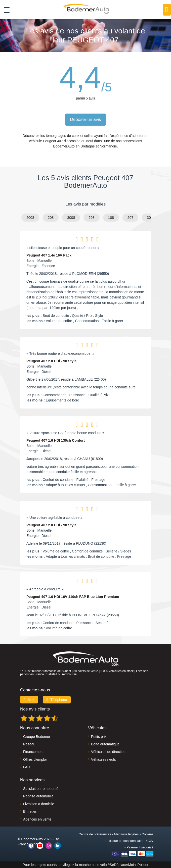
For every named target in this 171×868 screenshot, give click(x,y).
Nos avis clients (35, 709)
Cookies (147, 834)
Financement (33, 752)
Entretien (30, 811)
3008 (71, 218)
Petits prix (99, 737)
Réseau (29, 744)
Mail (29, 700)
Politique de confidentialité (124, 841)
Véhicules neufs (103, 759)
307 (150, 218)
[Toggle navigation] (5, 10)
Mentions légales (126, 834)
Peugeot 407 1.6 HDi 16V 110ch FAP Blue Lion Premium (73, 597)
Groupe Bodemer (37, 737)
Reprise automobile (38, 796)
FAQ (27, 767)
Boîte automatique (105, 744)
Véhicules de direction (108, 752)
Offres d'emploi (35, 759)
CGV (150, 841)
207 (130, 218)
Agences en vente (37, 819)
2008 (30, 218)
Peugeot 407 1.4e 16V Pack (49, 255)
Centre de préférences (95, 834)
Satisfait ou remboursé (41, 789)
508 (91, 218)
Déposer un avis (86, 119)
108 (111, 218)
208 (51, 218)
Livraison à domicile (39, 804)
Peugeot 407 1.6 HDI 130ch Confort (56, 440)
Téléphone (57, 700)
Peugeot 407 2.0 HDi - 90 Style (51, 361)
